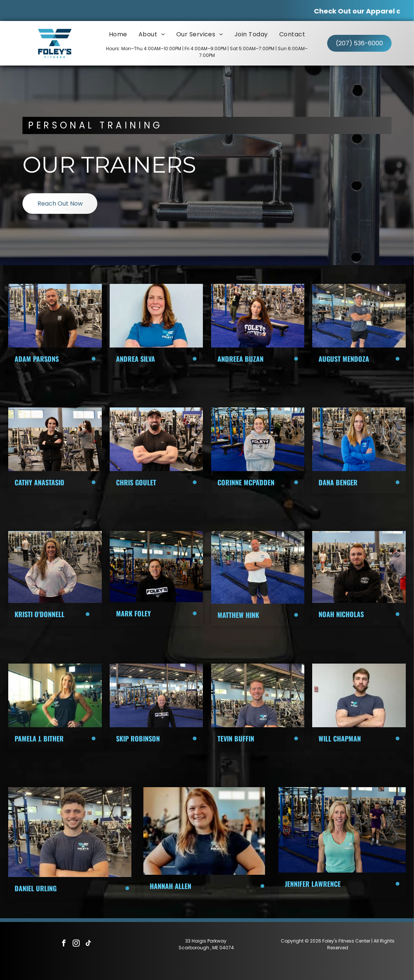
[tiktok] (89, 944)
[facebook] (64, 944)
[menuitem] (118, 34)
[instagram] (76, 944)
